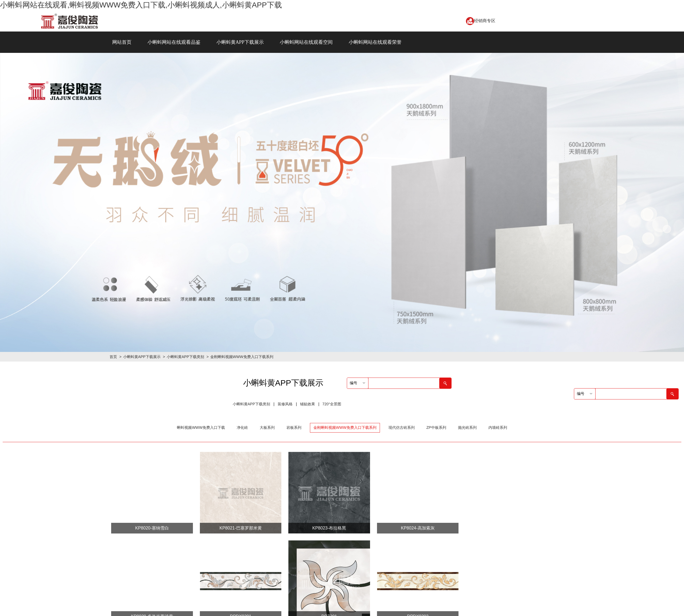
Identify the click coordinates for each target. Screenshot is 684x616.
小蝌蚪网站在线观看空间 (306, 42)
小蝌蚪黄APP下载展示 (240, 42)
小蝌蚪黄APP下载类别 (185, 357)
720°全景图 (332, 404)
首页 (113, 357)
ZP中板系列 (436, 427)
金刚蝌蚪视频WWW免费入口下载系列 (242, 357)
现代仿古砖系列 (402, 427)
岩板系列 (294, 427)
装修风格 (285, 404)
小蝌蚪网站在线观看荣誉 (375, 42)
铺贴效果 (308, 404)
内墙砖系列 (498, 427)
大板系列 (267, 427)
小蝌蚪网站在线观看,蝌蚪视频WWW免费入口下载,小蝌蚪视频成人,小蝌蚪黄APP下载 (141, 5)
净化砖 (242, 427)
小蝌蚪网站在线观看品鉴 (174, 42)
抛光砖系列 (467, 427)
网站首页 (122, 42)
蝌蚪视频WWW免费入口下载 (201, 427)
